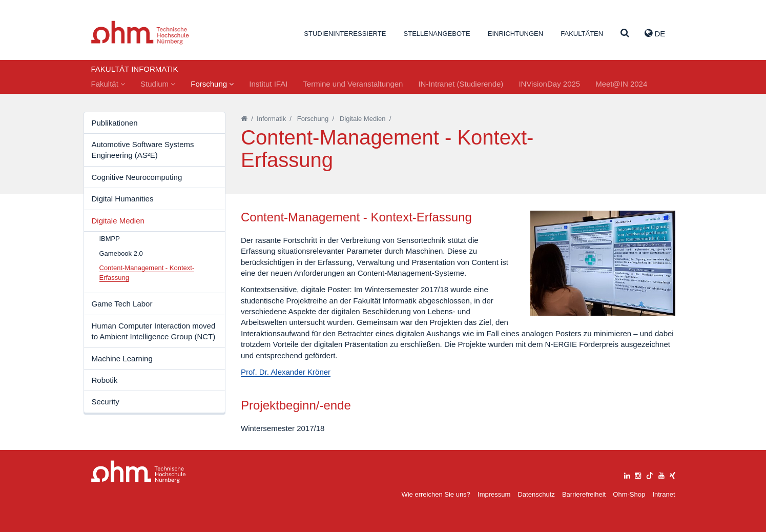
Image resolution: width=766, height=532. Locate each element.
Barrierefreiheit (584, 494)
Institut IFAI (268, 84)
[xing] (672, 474)
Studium (158, 84)
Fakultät (108, 84)
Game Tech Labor (122, 304)
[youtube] (661, 474)
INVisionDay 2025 (549, 84)
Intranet (664, 494)
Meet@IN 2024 (621, 84)
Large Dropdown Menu (139, 472)
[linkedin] (627, 474)
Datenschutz (536, 494)
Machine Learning (122, 359)
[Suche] (625, 34)
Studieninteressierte (345, 34)
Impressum (494, 494)
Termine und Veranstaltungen (353, 84)
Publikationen (115, 123)
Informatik (271, 119)
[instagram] (638, 474)
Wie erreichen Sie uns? (436, 494)
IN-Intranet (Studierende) (461, 84)
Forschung (212, 84)
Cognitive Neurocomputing (137, 177)
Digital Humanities (123, 199)
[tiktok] (650, 474)
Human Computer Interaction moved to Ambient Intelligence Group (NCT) (154, 331)
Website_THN (140, 33)
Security (106, 402)
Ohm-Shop (629, 494)
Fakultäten (582, 34)
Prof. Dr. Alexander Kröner (286, 372)
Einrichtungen (515, 34)
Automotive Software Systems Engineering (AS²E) (143, 150)
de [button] (655, 33)
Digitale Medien (118, 221)
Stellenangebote (437, 34)
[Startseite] (244, 119)
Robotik (105, 380)
